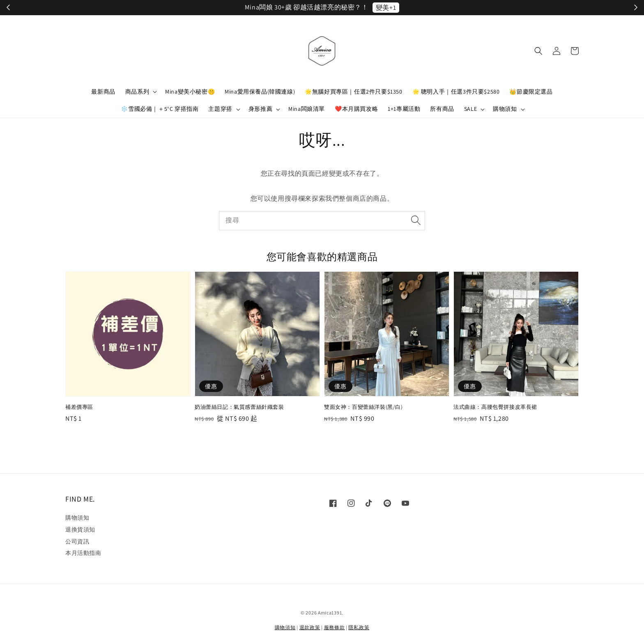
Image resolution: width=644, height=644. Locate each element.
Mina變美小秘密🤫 (190, 92)
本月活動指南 (83, 553)
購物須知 (505, 109)
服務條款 (335, 627)
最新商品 (103, 92)
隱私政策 (359, 627)
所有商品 (442, 109)
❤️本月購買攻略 (356, 109)
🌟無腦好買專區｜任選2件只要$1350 (353, 92)
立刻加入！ (408, 8)
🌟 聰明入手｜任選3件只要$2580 (456, 92)
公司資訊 (77, 541)
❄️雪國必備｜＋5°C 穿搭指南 (160, 109)
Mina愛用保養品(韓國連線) (260, 92)
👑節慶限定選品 (531, 92)
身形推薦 (260, 109)
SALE (470, 109)
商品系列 (137, 92)
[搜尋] (416, 220)
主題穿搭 (220, 109)
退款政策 (310, 627)
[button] (538, 51)
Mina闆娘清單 (307, 109)
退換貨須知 (80, 529)
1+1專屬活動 (404, 109)
